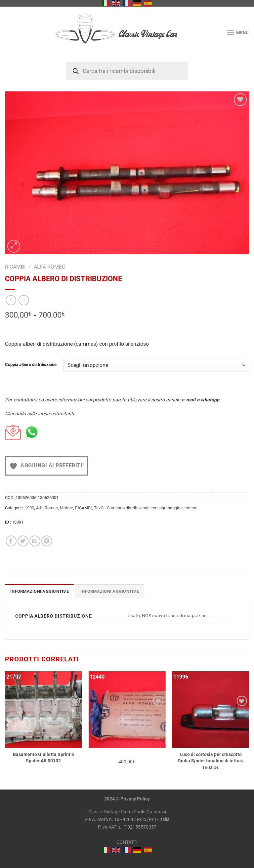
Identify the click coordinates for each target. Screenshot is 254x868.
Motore (66, 508)
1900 (29, 508)
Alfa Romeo (50, 267)
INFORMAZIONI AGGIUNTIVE (110, 591)
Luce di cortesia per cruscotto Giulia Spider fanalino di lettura (211, 758)
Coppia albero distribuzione (31, 365)
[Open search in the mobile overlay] (127, 71)
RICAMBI (15, 267)
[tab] (40, 591)
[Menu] (238, 33)
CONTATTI (127, 842)
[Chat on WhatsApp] (32, 432)
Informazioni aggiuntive (40, 591)
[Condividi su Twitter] (23, 541)
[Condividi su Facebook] (11, 541)
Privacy (128, 799)
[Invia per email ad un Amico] (35, 541)
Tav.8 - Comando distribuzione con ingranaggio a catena (146, 508)
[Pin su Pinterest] (47, 541)
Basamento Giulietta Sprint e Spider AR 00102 (43, 758)
